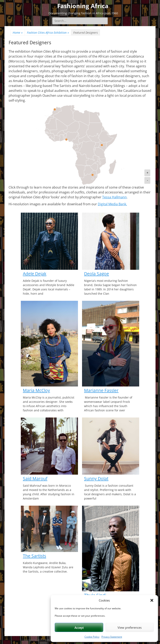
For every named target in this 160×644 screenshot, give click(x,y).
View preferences (130, 627)
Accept (79, 627)
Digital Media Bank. (112, 204)
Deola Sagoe (97, 274)
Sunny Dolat (96, 479)
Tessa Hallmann (114, 197)
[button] (152, 600)
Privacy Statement (112, 637)
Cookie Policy (92, 637)
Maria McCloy (36, 390)
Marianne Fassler (101, 390)
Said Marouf (35, 479)
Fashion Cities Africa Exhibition (48, 33)
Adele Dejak (35, 274)
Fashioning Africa (83, 6)
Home (18, 33)
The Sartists (34, 556)
